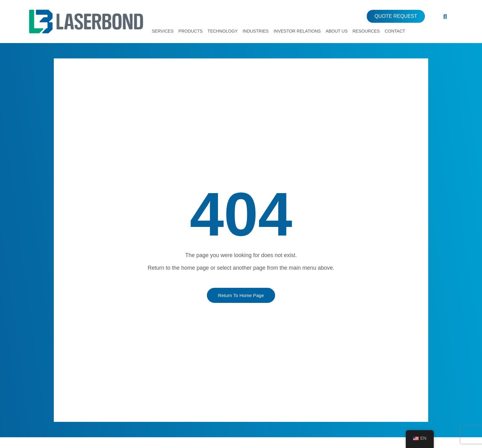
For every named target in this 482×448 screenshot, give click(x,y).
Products (191, 31)
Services (163, 31)
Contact (395, 31)
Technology (223, 31)
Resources (366, 31)
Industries (256, 31)
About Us (336, 31)
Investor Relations (297, 31)
